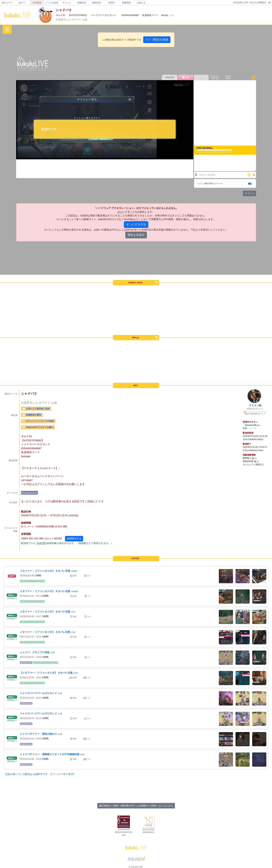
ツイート (249, 193)
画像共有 (82, 3)
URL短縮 (237, 2)
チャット (67, 3)
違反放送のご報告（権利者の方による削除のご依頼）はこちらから (136, 806)
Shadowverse (30, 493)
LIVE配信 (37, 3)
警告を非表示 (136, 235)
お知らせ (141, 3)
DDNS (111, 3)
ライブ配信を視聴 (157, 40)
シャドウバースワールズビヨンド (38, 693)
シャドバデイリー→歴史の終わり (38, 734)
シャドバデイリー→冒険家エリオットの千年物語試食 (50, 754)
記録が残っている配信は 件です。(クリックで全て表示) (40, 774)
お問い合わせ (250, 2)
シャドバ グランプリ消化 (35, 652)
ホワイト (77, 19)
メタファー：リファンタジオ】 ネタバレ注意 (45, 571)
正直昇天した (64, 19)
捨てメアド (7, 3)
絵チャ (22, 3)
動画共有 (97, 3)
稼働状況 (262, 2)
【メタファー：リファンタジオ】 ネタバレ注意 (46, 673)
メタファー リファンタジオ (32, 581)
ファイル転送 (52, 3)
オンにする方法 (136, 224)
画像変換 (126, 3)
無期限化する (74, 539)
